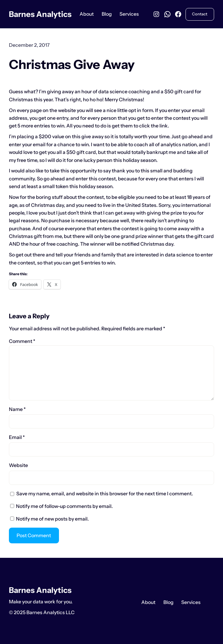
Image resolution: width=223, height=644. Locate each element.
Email (17, 437)
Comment (22, 341)
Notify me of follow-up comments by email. (64, 506)
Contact (200, 14)
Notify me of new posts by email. (52, 519)
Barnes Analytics (40, 14)
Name (17, 409)
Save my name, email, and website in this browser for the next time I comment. (105, 494)
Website (18, 465)
